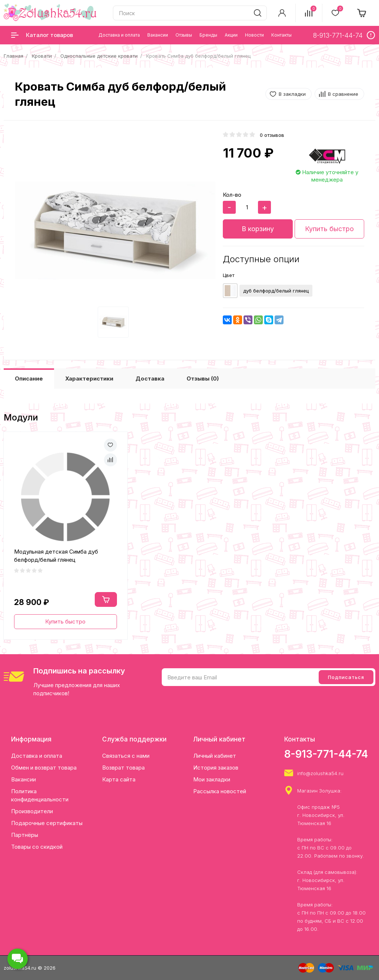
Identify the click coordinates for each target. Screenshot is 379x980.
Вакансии (24, 779)
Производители (32, 811)
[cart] (362, 13)
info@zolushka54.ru (320, 773)
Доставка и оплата (37, 756)
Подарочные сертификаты (47, 823)
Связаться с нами (126, 756)
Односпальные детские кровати (99, 56)
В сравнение (343, 94)
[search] (258, 13)
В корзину (258, 229)
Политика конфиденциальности (40, 795)
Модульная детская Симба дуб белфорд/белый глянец (56, 556)
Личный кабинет (215, 756)
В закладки (292, 94)
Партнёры (25, 835)
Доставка (150, 379)
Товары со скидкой (37, 847)
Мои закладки (212, 779)
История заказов (216, 768)
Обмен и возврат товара (44, 768)
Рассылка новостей (220, 791)
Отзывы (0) (203, 379)
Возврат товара (123, 768)
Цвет (229, 275)
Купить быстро (329, 229)
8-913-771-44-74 (326, 754)
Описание (29, 379)
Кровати (42, 56)
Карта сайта (119, 779)
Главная (14, 56)
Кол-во (232, 195)
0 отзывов (272, 135)
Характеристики (89, 379)
